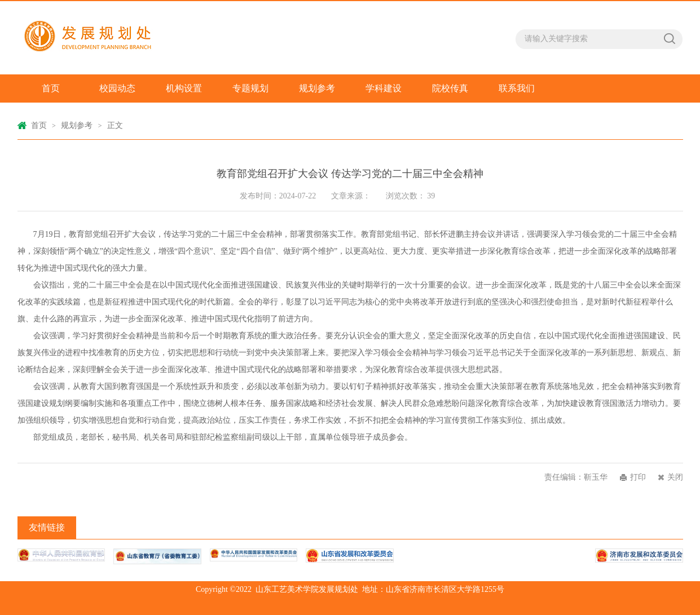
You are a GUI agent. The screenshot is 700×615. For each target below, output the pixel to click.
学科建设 (384, 88)
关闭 (675, 477)
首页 (51, 88)
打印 (638, 477)
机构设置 (184, 88)
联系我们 (517, 88)
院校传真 (450, 88)
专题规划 (250, 88)
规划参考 (317, 88)
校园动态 (117, 88)
